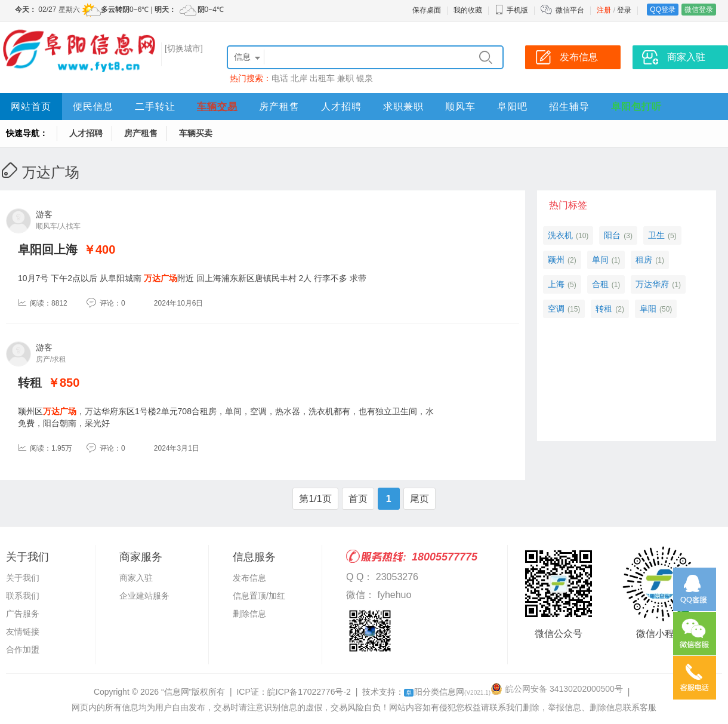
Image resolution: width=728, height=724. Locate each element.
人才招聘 (341, 107)
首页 (358, 499)
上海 (556, 284)
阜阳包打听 (636, 107)
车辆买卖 (196, 133)
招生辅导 (569, 107)
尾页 (419, 499)
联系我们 (23, 596)
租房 (644, 260)
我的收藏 (468, 10)
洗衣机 (560, 235)
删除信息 (249, 614)
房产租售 (279, 107)
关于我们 (23, 578)
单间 (600, 260)
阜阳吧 (512, 107)
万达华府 (652, 284)
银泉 (365, 78)
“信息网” (176, 692)
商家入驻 (136, 578)
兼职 (346, 78)
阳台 (612, 235)
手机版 (511, 10)
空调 (556, 309)
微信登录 (699, 10)
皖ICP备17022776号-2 (309, 692)
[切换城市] (184, 48)
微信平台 (570, 10)
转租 (30, 383)
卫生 (656, 235)
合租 (600, 284)
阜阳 (648, 309)
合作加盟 (23, 649)
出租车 (322, 78)
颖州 (556, 260)
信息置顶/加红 (259, 596)
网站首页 (31, 107)
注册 (604, 10)
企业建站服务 (144, 596)
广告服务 (23, 614)
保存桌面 (427, 10)
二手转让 (155, 107)
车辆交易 (217, 107)
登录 (624, 10)
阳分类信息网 (447, 692)
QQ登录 (663, 10)
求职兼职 (403, 107)
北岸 (299, 78)
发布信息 (249, 578)
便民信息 (93, 107)
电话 (280, 78)
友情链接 (23, 631)
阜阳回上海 (48, 249)
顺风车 (460, 107)
